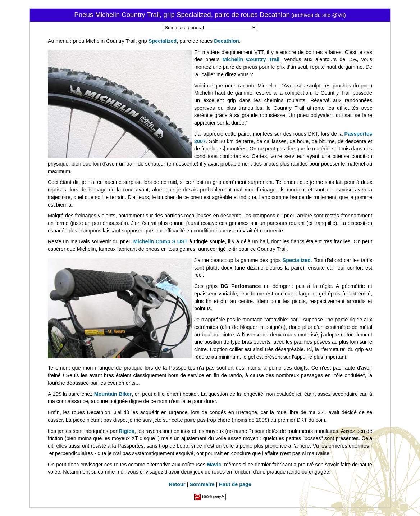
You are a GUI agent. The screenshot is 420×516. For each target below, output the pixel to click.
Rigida (127, 431)
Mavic (214, 465)
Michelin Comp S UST (161, 241)
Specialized (163, 41)
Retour (177, 484)
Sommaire (202, 484)
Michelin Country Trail (251, 59)
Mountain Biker (113, 394)
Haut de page (235, 484)
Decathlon (227, 41)
